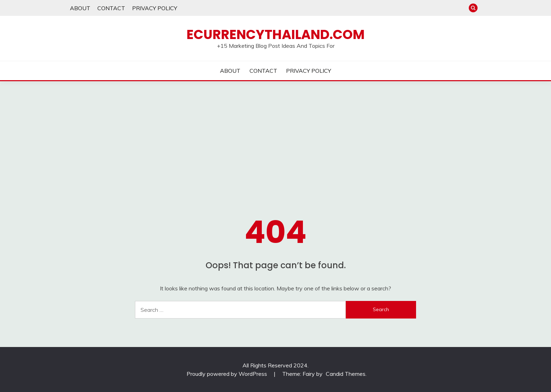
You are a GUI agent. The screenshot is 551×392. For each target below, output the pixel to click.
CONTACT (111, 8)
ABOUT (80, 8)
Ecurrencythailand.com (276, 34)
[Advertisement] (275, 134)
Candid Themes (346, 374)
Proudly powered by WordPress (228, 374)
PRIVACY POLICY (155, 8)
